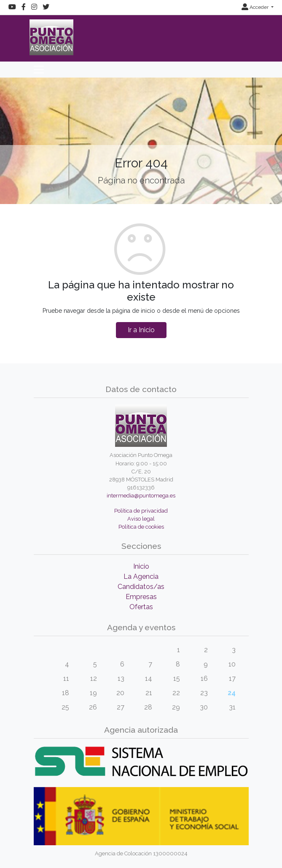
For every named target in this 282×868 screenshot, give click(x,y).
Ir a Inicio (141, 330)
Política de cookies (141, 527)
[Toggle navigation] (39, 70)
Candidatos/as (141, 587)
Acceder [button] (256, 7)
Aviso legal (141, 519)
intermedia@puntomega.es (141, 496)
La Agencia (141, 576)
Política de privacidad (141, 511)
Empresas (141, 597)
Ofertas (141, 607)
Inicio (141, 566)
